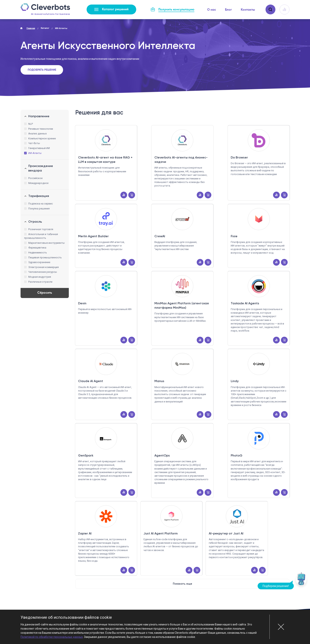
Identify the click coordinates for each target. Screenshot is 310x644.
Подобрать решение (42, 70)
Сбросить (45, 293)
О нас (212, 10)
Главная (31, 28)
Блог (228, 10)
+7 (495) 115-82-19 (177, 594)
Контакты (248, 10)
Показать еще (182, 540)
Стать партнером (270, 598)
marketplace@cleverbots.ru (181, 603)
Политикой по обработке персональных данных (52, 637)
